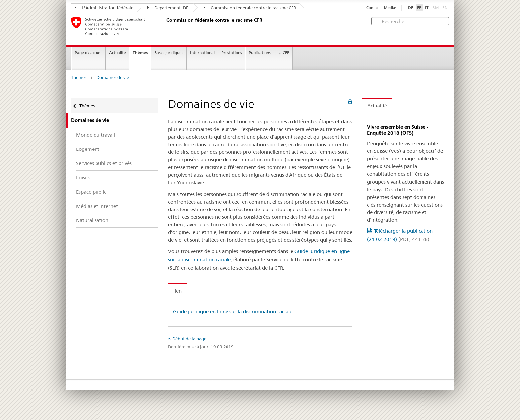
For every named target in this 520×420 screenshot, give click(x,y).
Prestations (232, 53)
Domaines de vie (113, 77)
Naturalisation (92, 220)
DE (411, 8)
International (202, 53)
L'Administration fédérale (104, 8)
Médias (390, 8)
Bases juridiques (169, 53)
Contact (373, 8)
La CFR (283, 53)
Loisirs (83, 178)
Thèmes (140, 53)
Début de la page (189, 339)
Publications (260, 53)
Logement (88, 149)
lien (178, 291)
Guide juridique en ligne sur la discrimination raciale (233, 311)
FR (419, 8)
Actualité (118, 53)
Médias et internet (97, 206)
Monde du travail (96, 135)
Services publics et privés (104, 163)
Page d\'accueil (89, 53)
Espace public (91, 192)
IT (427, 8)
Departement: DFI (168, 8)
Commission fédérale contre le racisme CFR (250, 8)
